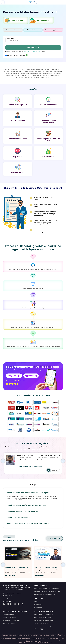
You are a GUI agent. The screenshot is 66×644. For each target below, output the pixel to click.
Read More (10, 575)
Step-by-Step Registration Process (44, 594)
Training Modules (9, 614)
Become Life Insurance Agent (43, 623)
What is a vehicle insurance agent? (20, 517)
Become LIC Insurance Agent (43, 617)
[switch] (6, 55)
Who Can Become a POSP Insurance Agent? (47, 589)
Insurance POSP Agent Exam (12, 620)
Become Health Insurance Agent (44, 620)
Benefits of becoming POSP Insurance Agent (47, 591)
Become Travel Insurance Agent (44, 626)
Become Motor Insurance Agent (43, 614)
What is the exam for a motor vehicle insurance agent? (28, 493)
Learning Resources (9, 623)
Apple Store (31, 376)
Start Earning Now (33, 48)
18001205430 (8, 596)
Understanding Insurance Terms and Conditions (24, 567)
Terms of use (36, 52)
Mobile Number (11, 38)
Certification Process (10, 617)
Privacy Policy (27, 52)
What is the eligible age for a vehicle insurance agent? (28, 505)
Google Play (14, 376)
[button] (3, 461)
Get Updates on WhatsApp (17, 55)
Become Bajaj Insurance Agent (43, 629)
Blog (36, 601)
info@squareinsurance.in (11, 598)
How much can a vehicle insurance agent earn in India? (28, 523)
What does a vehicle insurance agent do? (23, 511)
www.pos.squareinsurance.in (12, 593)
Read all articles (54, 539)
